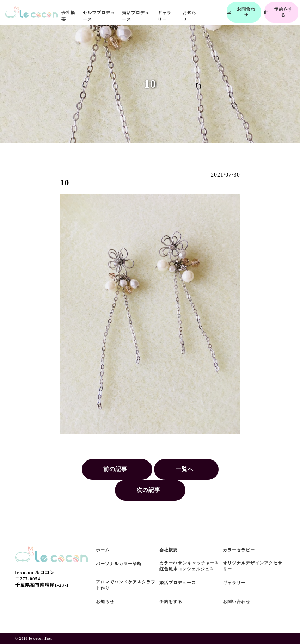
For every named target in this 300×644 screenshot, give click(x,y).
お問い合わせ (237, 602)
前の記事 (115, 469)
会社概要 (169, 550)
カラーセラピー (239, 550)
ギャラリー (234, 583)
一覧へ (185, 469)
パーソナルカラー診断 (119, 564)
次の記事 (148, 490)
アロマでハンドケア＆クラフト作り (126, 585)
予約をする (171, 602)
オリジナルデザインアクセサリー (253, 566)
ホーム (103, 550)
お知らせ (105, 602)
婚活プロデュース (178, 583)
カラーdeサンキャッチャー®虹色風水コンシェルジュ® (189, 566)
